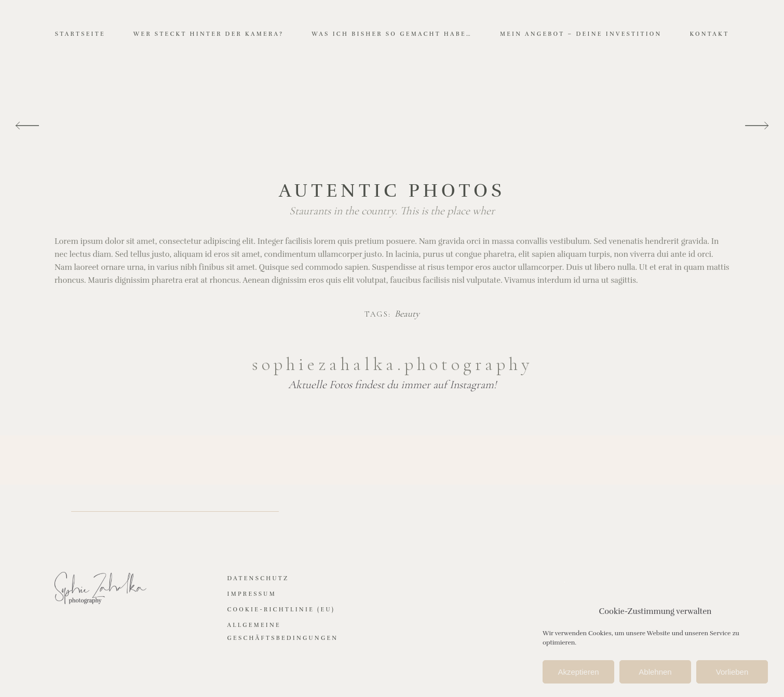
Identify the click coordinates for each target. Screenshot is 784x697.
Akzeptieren (578, 673)
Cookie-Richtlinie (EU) (281, 610)
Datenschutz (258, 578)
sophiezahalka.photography (392, 364)
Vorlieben (732, 673)
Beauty (407, 314)
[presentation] (27, 126)
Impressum (252, 594)
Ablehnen (655, 673)
